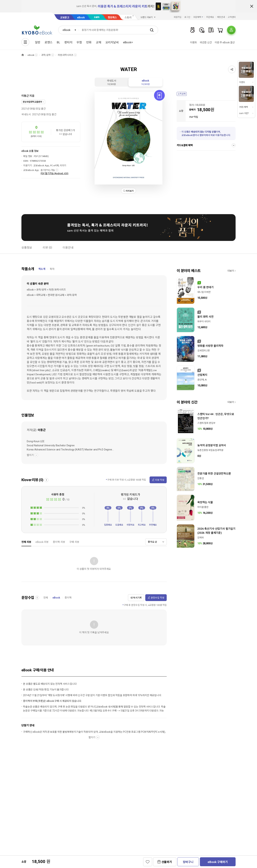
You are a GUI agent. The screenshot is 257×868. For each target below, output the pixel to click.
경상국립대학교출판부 (32, 102)
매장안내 (221, 17)
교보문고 (65, 17)
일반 (38, 42)
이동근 (25, 96)
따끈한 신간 (206, 42)
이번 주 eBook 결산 (225, 42)
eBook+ (128, 42)
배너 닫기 (252, 6)
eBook (81, 17)
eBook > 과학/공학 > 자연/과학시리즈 (46, 290)
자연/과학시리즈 (65, 55)
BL (58, 42)
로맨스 (49, 42)
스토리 (128, 17)
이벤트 (194, 42)
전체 (46, 598)
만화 (89, 42)
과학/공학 (46, 55)
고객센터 (232, 17)
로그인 (187, 17)
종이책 (68, 598)
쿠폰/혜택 (243, 107)
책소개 (42, 269)
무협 (79, 42)
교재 (99, 42)
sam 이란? (244, 113)
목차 (52, 269)
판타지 (68, 42)
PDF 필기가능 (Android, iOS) (55, 173)
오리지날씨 (112, 42)
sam (97, 17)
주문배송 (210, 17)
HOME (23, 55)
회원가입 (178, 17)
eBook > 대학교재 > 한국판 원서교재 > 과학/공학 (52, 295)
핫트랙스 (112, 17)
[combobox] (69, 30)
